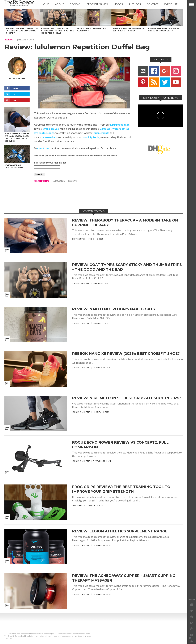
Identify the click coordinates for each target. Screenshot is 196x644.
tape (127, 125)
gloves (55, 129)
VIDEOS (118, 4)
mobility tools (91, 137)
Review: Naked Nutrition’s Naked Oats (114, 309)
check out (43, 148)
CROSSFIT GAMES (97, 4)
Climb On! (106, 129)
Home (45, 4)
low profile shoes (44, 133)
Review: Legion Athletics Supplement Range (120, 531)
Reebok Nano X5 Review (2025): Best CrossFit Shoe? (126, 354)
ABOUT (60, 4)
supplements (102, 133)
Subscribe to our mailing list (50, 163)
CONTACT (153, 4)
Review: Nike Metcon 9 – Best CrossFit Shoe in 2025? (127, 398)
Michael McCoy (17, 79)
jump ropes (117, 125)
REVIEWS (75, 4)
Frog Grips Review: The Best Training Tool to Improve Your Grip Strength (121, 489)
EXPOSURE (171, 4)
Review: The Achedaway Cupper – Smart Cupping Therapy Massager (124, 578)
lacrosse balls (50, 137)
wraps (46, 129)
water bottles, (121, 129)
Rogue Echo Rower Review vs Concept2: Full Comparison (120, 445)
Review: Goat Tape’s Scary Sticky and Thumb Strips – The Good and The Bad (127, 267)
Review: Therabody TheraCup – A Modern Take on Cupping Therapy (125, 223)
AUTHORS (135, 4)
